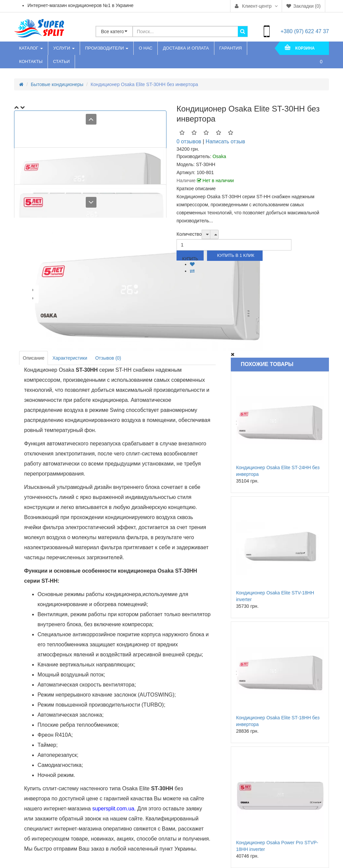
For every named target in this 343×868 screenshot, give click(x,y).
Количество (189, 234)
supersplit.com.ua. (114, 809)
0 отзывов (189, 141)
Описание (33, 358)
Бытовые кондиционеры (57, 84)
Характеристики (70, 358)
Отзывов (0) (108, 358)
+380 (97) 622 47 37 (305, 31)
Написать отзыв (225, 141)
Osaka (219, 156)
